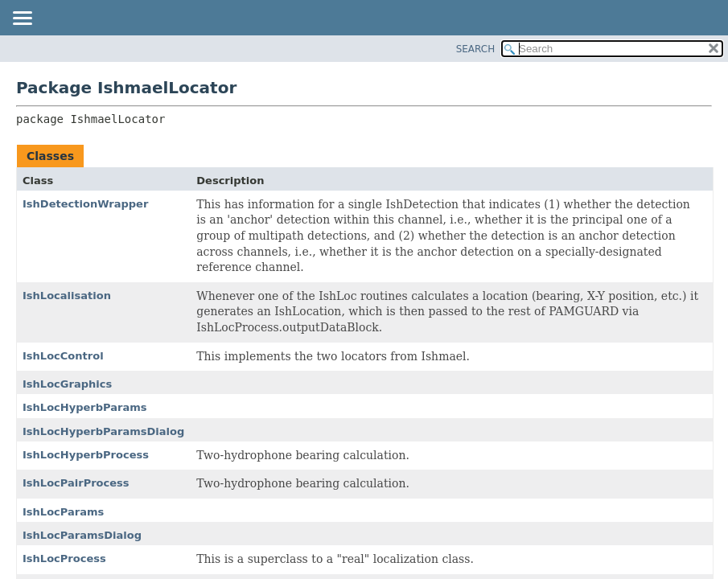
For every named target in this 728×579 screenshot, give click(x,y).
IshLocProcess (64, 558)
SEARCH (476, 49)
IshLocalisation (67, 296)
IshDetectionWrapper (85, 204)
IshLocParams (63, 512)
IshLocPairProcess (76, 483)
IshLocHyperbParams (85, 407)
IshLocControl (63, 356)
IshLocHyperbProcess (86, 455)
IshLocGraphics (67, 384)
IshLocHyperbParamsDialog (103, 431)
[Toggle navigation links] (22, 19)
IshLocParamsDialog (82, 535)
